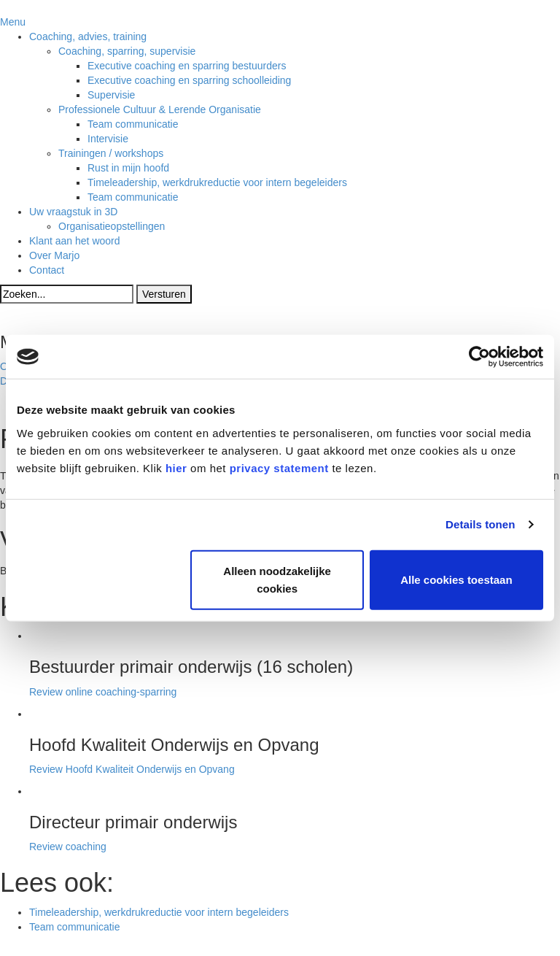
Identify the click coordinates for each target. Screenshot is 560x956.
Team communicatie (75, 927)
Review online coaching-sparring (103, 692)
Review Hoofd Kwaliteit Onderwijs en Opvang (132, 769)
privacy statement (279, 467)
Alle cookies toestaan (456, 579)
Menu (13, 22)
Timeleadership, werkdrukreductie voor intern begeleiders (159, 912)
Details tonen (480, 524)
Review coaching (68, 847)
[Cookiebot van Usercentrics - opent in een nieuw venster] (479, 357)
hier (176, 467)
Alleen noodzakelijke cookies (277, 579)
